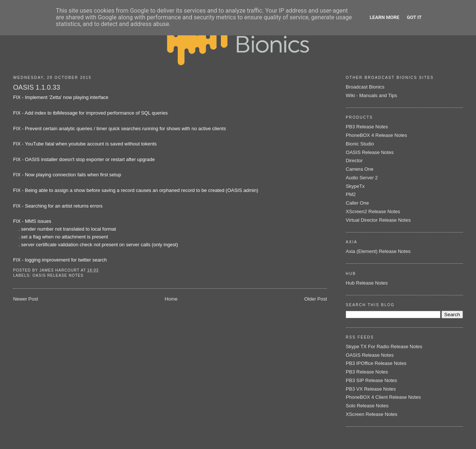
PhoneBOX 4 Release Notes (377, 135)
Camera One (360, 169)
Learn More (385, 17)
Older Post (316, 299)
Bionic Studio (360, 144)
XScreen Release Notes (372, 414)
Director (354, 161)
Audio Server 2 (362, 178)
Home (171, 299)
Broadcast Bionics (365, 87)
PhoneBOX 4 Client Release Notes (383, 397)
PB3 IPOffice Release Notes (376, 363)
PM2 (351, 194)
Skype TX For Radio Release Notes (384, 347)
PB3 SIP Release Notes (372, 380)
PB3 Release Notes (367, 127)
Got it (414, 17)
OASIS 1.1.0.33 (36, 87)
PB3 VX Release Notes (371, 389)
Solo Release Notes (367, 406)
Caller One (357, 203)
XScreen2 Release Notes (373, 211)
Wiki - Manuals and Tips (372, 95)
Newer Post (25, 299)
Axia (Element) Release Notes (378, 251)
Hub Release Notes (367, 283)
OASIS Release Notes (58, 275)
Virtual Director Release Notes (378, 220)
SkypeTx (355, 186)
